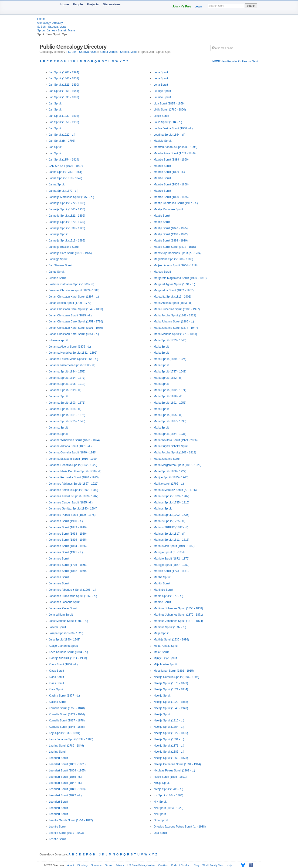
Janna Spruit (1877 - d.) (64, 191)
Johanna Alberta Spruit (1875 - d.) (70, 347)
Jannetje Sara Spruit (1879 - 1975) (70, 253)
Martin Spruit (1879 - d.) (168, 596)
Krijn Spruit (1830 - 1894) (64, 733)
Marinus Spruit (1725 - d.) (169, 521)
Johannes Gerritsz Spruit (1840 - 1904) (73, 509)
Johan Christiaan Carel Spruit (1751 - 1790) (76, 322)
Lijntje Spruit (161, 116)
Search (251, 6)
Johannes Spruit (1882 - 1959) (68, 571)
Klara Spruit (56, 689)
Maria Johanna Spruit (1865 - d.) (174, 322)
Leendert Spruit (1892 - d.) (65, 795)
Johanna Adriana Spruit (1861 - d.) (70, 446)
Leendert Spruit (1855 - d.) (65, 777)
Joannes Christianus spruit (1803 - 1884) (74, 290)
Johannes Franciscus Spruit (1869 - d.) (73, 596)
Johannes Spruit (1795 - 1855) (68, 565)
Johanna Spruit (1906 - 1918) (67, 384)
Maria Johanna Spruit (167, 459)
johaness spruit (58, 340)
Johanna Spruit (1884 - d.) (65, 409)
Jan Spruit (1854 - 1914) (64, 160)
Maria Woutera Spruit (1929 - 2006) (176, 440)
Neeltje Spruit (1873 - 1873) (171, 683)
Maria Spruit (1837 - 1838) (170, 421)
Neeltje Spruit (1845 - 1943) (171, 708)
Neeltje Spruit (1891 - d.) (169, 739)
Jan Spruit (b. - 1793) (62, 141)
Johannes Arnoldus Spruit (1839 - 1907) (74, 496)
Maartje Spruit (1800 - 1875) (171, 197)
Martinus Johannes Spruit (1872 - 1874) (178, 621)
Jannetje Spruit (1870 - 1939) (67, 222)
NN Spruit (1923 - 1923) (168, 808)
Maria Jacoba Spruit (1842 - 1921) (175, 315)
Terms (108, 865)
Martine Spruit (162, 602)
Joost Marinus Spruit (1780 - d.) (68, 621)
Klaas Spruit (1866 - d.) (63, 664)
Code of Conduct (181, 865)
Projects (93, 4)
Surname (97, 865)
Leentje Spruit (58, 827)
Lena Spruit (161, 72)
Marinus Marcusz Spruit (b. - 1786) (175, 490)
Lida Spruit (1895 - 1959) (169, 104)
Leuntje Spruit (162, 91)
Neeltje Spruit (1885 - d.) (169, 752)
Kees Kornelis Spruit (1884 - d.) (68, 652)
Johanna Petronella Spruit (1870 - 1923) (74, 477)
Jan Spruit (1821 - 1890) (64, 85)
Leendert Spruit (58, 758)
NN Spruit (160, 814)
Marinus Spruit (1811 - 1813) (171, 540)
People (78, 4)
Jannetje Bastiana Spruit (64, 247)
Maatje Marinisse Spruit (168, 209)
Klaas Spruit (56, 671)
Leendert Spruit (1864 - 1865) (67, 771)
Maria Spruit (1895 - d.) (168, 415)
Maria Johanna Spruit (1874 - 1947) (176, 328)
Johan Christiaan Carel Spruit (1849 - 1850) (76, 309)
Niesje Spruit (162, 783)
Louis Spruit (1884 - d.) (168, 122)
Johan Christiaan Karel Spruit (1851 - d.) (74, 334)
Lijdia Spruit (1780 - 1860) (170, 110)
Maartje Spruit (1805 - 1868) (171, 184)
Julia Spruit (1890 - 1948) (65, 640)
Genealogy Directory (50, 23)
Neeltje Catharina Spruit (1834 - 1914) (177, 764)
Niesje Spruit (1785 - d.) (168, 789)
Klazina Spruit (58, 702)
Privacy (120, 865)
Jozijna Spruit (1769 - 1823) (66, 633)
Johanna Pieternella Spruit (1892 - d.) (72, 365)
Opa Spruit (160, 833)
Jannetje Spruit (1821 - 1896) (67, 216)
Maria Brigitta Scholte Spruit (171, 446)
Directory (83, 865)
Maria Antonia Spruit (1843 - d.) (173, 303)
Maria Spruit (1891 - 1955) (170, 403)
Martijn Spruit (162, 583)
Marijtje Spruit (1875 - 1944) (171, 477)
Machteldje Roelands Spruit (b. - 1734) (178, 253)
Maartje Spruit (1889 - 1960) (171, 160)
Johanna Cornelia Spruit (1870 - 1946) (73, 452)
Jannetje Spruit (58, 234)
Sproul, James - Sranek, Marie (56, 30)
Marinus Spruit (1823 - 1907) (171, 496)
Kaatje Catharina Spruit (63, 646)
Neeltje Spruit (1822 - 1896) (171, 733)
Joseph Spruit (57, 627)
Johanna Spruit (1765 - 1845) (67, 421)
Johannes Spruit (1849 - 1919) (68, 527)
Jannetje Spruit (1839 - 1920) (67, 228)
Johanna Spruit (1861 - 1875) (67, 415)
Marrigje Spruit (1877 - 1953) (171, 565)
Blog (196, 865)
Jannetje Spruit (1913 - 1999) (67, 241)
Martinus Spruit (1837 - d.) (170, 627)
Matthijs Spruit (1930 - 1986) (171, 640)
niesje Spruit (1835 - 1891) (170, 777)
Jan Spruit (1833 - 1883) (64, 97)
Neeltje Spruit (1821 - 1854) (171, 689)
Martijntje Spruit (163, 590)
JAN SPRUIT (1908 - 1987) (66, 166)
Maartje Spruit (162, 166)
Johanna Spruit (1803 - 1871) (67, 403)
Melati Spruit (161, 652)
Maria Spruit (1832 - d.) (168, 378)
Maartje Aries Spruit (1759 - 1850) (175, 153)
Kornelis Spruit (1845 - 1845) (67, 727)
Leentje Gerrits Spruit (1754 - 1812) (71, 820)
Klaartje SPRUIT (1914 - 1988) (68, 658)
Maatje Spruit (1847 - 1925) (171, 228)
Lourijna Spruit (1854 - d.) (169, 135)
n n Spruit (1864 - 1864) (168, 795)
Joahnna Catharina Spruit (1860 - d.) (72, 284)
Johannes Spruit (59, 559)
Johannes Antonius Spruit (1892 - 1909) (73, 490)
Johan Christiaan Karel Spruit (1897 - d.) (74, 297)
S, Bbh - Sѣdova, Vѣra (51, 27)
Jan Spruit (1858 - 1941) (64, 91)
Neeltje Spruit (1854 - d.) (169, 727)
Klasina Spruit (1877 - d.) (64, 696)
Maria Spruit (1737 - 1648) (170, 372)
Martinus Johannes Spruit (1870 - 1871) (178, 615)
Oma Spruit (161, 820)
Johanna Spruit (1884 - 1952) (67, 372)
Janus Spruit (57, 272)
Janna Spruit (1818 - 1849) (66, 178)
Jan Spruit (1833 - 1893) (64, 116)
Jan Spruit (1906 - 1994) (64, 72)
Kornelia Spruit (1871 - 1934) (67, 714)
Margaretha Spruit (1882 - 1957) (174, 290)
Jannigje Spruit (58, 259)
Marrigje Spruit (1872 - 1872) (171, 559)
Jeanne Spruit (58, 278)
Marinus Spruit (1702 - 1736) (171, 515)
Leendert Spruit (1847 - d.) (65, 783)
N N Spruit (160, 802)
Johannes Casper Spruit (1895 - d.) (71, 503)
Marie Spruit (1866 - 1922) (170, 471)
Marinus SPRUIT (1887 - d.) (171, 527)
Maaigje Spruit (163, 141)
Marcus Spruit (162, 272)
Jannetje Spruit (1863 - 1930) (67, 209)
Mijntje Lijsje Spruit (165, 658)
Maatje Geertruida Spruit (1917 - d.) (176, 203)
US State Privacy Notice (141, 865)
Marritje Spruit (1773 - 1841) (171, 571)
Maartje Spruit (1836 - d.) (169, 172)
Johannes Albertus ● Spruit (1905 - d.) (73, 590)
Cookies (163, 865)
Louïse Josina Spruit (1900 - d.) (173, 128)
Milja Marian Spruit (165, 664)
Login (198, 7)
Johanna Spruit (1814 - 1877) (67, 378)
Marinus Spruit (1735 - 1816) (171, 503)
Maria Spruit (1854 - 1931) (170, 434)
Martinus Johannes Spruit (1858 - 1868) (178, 608)
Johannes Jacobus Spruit (65, 602)
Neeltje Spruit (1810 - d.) (169, 721)
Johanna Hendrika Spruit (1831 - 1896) (73, 353)
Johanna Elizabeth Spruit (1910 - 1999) (73, 459)
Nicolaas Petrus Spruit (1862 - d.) (174, 771)
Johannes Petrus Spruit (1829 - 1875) (72, 515)
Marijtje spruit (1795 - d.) (169, 484)
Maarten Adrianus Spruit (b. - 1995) (175, 147)
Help (229, 865)
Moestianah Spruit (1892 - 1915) (174, 671)
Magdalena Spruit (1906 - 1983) (173, 259)
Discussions (112, 4)
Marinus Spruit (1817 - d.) (169, 534)
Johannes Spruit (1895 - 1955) (68, 540)
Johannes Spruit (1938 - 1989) (68, 534)
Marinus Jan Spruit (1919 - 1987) (174, 546)
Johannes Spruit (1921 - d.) (66, 552)
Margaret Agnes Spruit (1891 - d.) (174, 284)
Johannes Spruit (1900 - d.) (66, 521)
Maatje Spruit (162, 216)
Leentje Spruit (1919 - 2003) (66, 833)
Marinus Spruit (163, 509)
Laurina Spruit (58, 752)
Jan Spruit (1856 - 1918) (64, 122)
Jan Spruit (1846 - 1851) (64, 78)
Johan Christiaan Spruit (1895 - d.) (70, 315)
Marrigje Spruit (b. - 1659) (170, 552)
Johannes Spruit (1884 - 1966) (68, 546)
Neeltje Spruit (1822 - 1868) (171, 702)
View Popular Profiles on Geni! (235, 61)
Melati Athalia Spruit (166, 646)
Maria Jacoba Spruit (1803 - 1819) (175, 452)
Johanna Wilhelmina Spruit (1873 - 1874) (74, 440)
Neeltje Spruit (162, 696)
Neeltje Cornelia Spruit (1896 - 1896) (176, 677)
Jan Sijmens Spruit (61, 265)
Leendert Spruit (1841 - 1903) (67, 789)
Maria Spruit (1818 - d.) (168, 396)
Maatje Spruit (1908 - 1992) (171, 234)
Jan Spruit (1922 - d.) (62, 135)
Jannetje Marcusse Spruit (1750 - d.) (71, 197)
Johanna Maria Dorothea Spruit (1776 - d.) (75, 471)
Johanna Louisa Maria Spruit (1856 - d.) (73, 359)
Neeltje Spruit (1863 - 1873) (171, 758)
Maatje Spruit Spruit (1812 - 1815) (175, 247)
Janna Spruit (57, 184)
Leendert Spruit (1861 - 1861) (67, 764)
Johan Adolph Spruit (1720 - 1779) (70, 303)
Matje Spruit (161, 633)
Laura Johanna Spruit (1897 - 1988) (71, 739)
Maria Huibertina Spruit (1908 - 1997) (177, 309)
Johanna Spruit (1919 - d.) (65, 390)
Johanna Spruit (58, 396)
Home (64, 4)
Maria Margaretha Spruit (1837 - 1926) (178, 465)
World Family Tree (213, 865)
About (71, 865)
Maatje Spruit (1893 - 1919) (171, 241)
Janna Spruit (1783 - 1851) (66, 172)
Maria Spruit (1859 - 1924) (170, 359)
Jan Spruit (55, 104)
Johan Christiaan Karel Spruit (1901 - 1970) (76, 328)
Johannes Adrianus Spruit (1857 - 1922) (74, 484)
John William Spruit (61, 615)
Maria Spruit (161, 347)
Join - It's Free (182, 7)
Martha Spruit (162, 577)
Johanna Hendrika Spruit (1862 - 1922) (73, 465)
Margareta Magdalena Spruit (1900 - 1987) (180, 278)
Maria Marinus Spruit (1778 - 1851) (175, 334)
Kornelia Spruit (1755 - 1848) (67, 708)
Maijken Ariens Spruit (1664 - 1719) (176, 265)
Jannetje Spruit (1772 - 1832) (67, 203)
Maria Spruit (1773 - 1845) (170, 340)
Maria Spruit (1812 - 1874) (170, 390)
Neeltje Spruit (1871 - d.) (169, 746)
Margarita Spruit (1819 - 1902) (172, 297)
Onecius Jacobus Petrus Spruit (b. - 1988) (180, 827)
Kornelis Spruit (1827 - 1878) (67, 721)
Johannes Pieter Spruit (63, 608)
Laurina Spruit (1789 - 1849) (66, 746)
